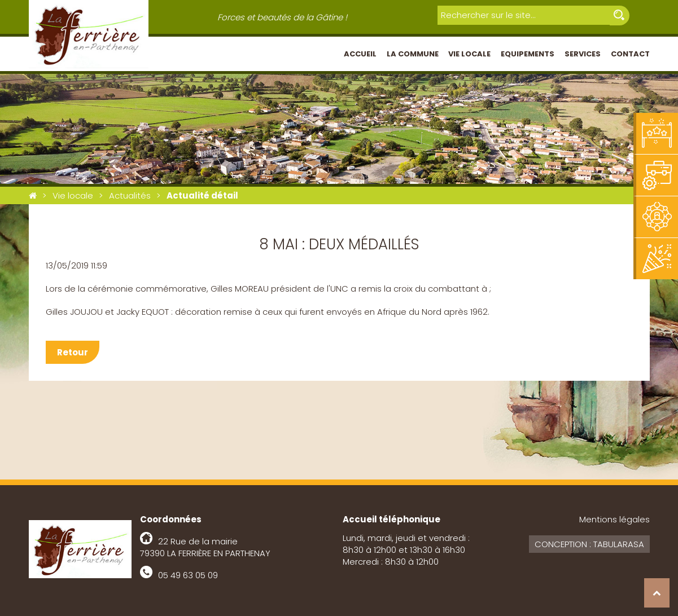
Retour (73, 352)
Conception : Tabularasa (589, 544)
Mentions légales (614, 519)
